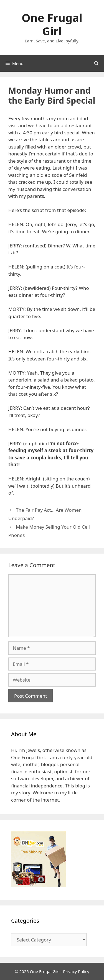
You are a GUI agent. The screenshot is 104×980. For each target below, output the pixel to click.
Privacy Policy (76, 971)
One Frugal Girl (52, 24)
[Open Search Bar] (96, 63)
